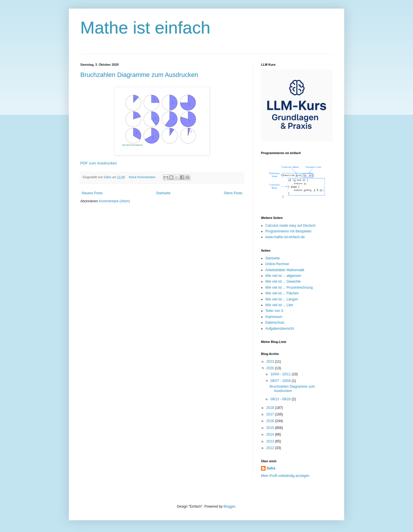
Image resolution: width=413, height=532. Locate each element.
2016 (271, 421)
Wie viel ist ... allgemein (283, 276)
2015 (271, 428)
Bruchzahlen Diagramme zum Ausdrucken (139, 75)
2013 (271, 441)
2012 (271, 448)
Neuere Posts (92, 193)
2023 (271, 362)
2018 (271, 408)
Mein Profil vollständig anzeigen (285, 476)
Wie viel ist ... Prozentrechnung (289, 288)
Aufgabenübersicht (280, 329)
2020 (271, 368)
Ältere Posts (233, 193)
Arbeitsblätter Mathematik (285, 270)
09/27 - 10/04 (281, 381)
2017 (271, 414)
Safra (271, 468)
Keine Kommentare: (143, 177)
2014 (271, 434)
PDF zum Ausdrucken (99, 163)
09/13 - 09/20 (281, 399)
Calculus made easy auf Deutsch (290, 226)
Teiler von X (274, 311)
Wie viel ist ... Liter (279, 305)
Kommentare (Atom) (114, 201)
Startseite (163, 193)
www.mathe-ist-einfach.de (285, 237)
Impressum (274, 317)
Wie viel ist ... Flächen (282, 293)
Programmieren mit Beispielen (288, 231)
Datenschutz (275, 323)
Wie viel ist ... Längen (282, 299)
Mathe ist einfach (145, 28)
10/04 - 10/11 (281, 374)
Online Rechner (277, 264)
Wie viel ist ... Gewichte (283, 281)
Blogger (229, 506)
